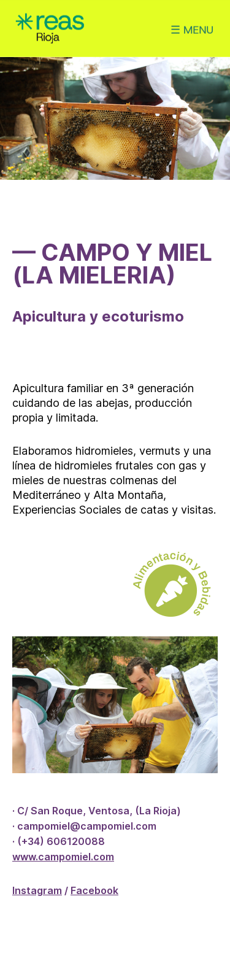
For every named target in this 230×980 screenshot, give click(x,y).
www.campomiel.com (63, 857)
